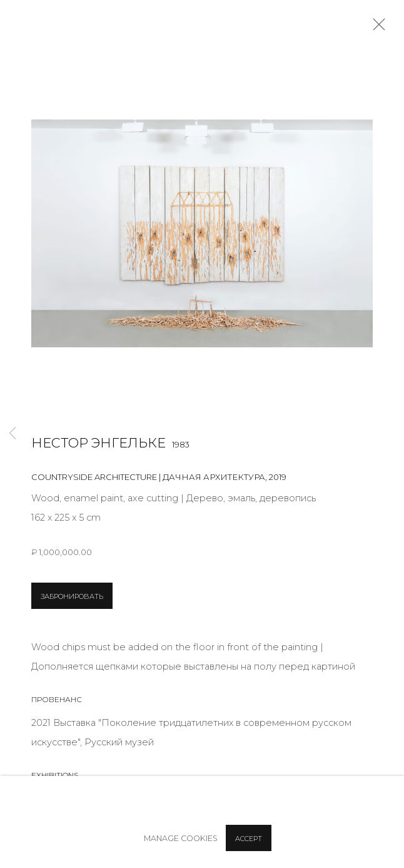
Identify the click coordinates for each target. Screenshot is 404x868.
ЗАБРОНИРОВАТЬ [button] (72, 596)
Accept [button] (249, 839)
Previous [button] (13, 434)
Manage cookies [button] (181, 838)
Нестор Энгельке (98, 443)
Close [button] (376, 28)
